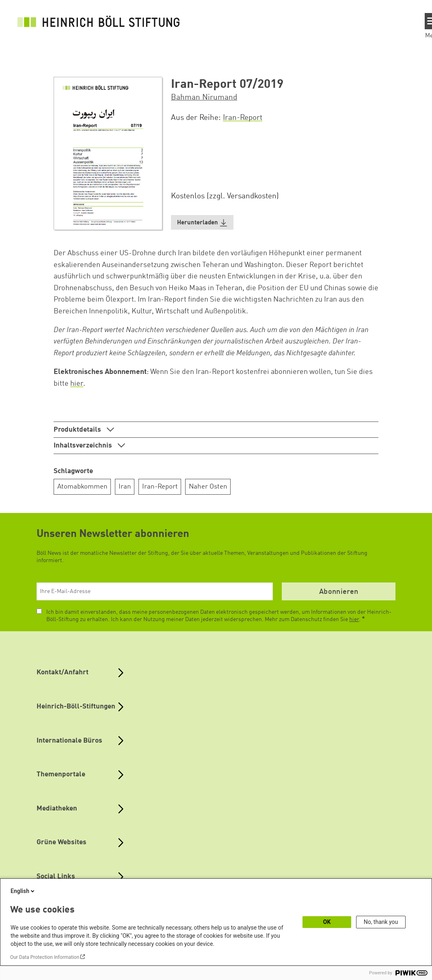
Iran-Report (243, 118)
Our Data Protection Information (45, 957)
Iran (125, 487)
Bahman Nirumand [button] (204, 98)
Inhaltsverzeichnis (84, 446)
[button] (202, 223)
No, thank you (381, 922)
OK (327, 922)
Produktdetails (78, 430)
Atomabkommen (82, 487)
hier (77, 384)
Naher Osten (208, 487)
